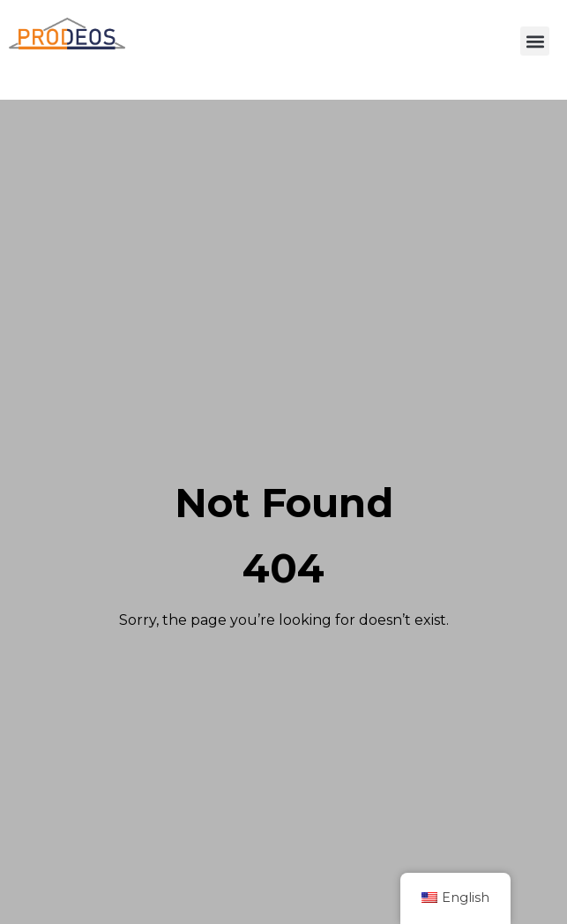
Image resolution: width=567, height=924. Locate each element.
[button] (535, 41)
